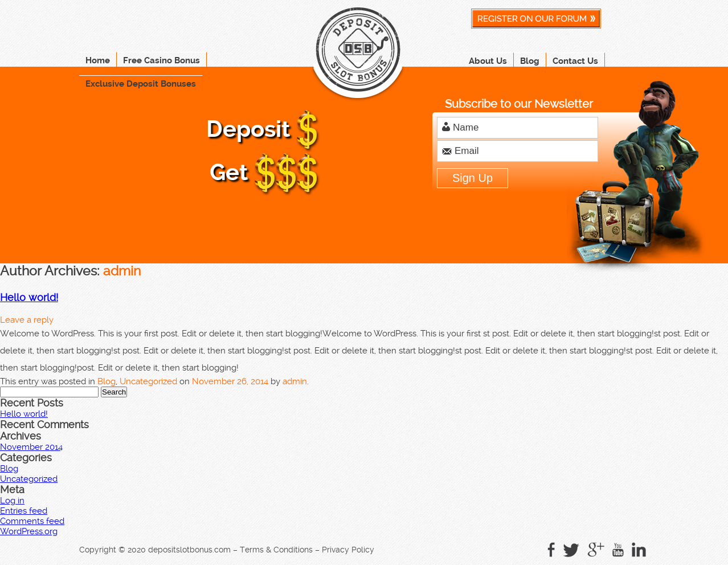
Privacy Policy (348, 550)
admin (122, 271)
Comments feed (32, 521)
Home (98, 60)
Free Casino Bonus (161, 60)
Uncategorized (148, 381)
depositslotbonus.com (189, 550)
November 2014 (31, 447)
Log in (12, 501)
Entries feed (24, 511)
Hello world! (29, 298)
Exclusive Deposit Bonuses (141, 84)
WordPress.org (29, 531)
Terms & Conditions (276, 550)
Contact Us (575, 61)
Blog (530, 61)
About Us (488, 61)
